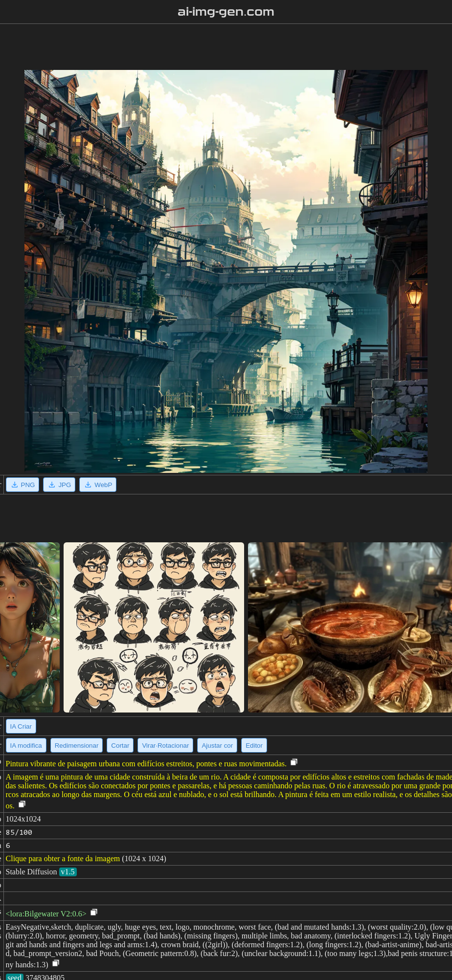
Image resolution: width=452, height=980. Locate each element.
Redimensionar (77, 746)
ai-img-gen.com (226, 12)
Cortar (120, 746)
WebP (98, 485)
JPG (59, 485)
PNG (23, 485)
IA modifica (26, 746)
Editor (254, 746)
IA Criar (21, 726)
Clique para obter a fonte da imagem (63, 858)
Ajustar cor (217, 746)
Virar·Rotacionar (165, 746)
